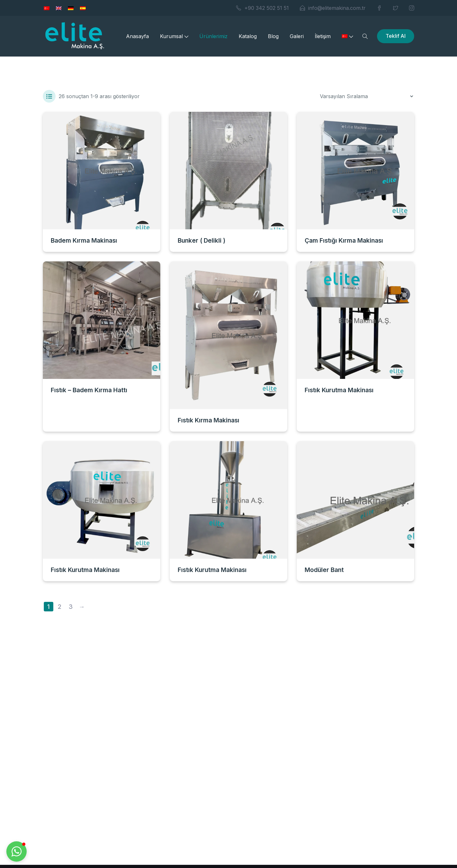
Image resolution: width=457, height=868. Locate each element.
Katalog (248, 36)
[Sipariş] (366, 96)
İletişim (323, 36)
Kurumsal (174, 36)
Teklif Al (396, 36)
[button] (17, 851)
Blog (273, 36)
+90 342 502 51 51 (262, 8)
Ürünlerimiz (213, 36)
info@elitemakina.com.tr (333, 8)
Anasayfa (137, 36)
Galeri (297, 36)
